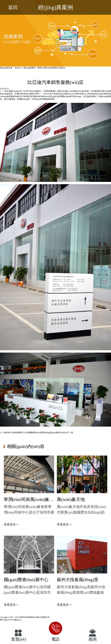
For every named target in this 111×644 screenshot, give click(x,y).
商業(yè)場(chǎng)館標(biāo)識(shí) (51, 68)
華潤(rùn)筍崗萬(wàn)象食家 (29, 499)
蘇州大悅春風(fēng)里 (78, 580)
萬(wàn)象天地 (71, 499)
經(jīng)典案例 (29, 68)
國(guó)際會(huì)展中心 (26, 580)
